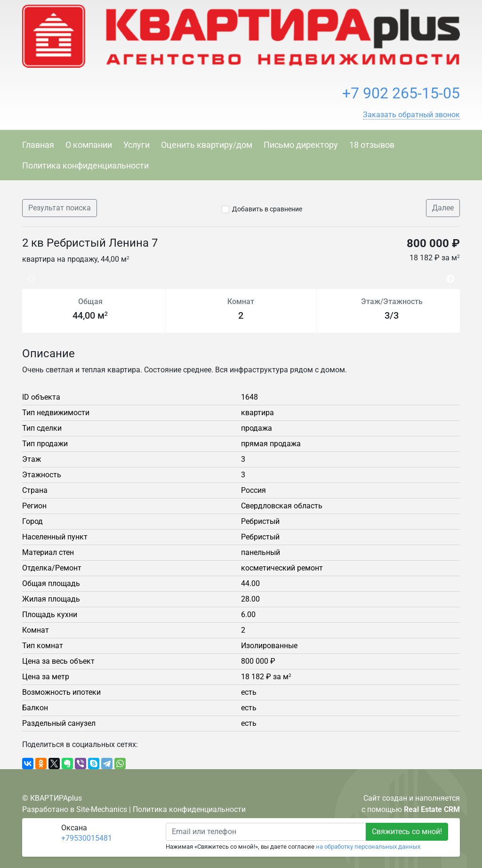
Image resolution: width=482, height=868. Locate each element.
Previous (27, 275)
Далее (443, 208)
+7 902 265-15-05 (401, 93)
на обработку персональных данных (368, 847)
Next (453, 275)
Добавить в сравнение (267, 209)
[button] (411, 115)
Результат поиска (60, 208)
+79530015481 (87, 838)
